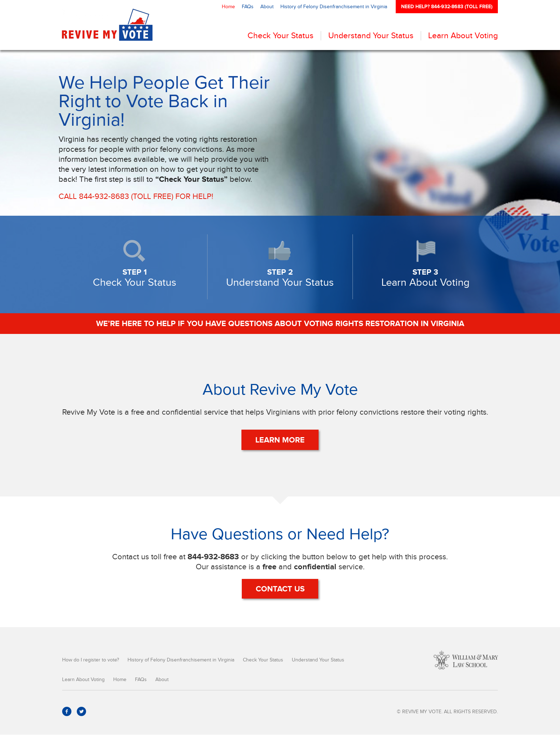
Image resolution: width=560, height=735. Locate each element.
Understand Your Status (371, 36)
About (267, 7)
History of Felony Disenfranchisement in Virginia (334, 7)
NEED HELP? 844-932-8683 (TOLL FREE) (447, 6)
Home (228, 7)
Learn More (280, 440)
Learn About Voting (463, 36)
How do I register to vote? (91, 660)
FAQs (248, 7)
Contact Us (280, 589)
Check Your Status (281, 36)
